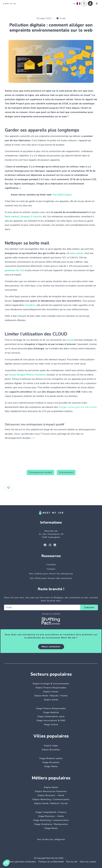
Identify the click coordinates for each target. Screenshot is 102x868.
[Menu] (97, 4)
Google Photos (25, 375)
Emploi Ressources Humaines (51, 791)
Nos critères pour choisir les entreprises (51, 574)
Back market (12, 217)
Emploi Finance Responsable (51, 688)
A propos (51, 564)
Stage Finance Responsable (51, 708)
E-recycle (36, 217)
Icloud (12, 375)
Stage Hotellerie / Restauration (51, 824)
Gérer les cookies (88, 862)
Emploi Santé (51, 700)
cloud (70, 340)
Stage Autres (51, 724)
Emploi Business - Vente (51, 795)
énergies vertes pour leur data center (78, 407)
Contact (51, 569)
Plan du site (72, 862)
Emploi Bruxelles (51, 750)
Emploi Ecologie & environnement (51, 684)
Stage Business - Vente (51, 816)
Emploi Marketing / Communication (51, 799)
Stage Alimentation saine (51, 716)
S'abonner (89, 607)
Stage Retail (51, 828)
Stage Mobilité (51, 712)
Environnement (66, 472)
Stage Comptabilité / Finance (51, 812)
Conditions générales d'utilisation (20, 862)
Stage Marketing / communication (51, 820)
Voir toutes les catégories (51, 839)
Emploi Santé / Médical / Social (51, 803)
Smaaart (25, 217)
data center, (77, 253)
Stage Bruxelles (51, 762)
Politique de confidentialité (51, 862)
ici (32, 438)
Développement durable (40, 472)
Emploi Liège (51, 746)
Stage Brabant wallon (51, 758)
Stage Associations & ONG (51, 720)
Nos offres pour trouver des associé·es (51, 578)
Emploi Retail (51, 787)
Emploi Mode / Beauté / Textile (51, 696)
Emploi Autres (51, 692)
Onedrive (40, 375)
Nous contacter (51, 647)
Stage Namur (51, 766)
